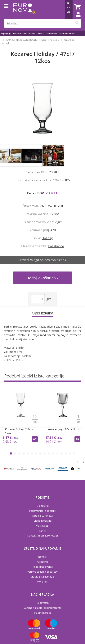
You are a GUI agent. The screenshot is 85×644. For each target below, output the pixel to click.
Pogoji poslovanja (43, 567)
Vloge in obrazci (43, 521)
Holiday (47, 238)
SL (68, 3)
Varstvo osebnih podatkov (42, 572)
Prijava (76, 18)
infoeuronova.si (48, 536)
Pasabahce (56, 246)
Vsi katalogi (43, 526)
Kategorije (42, 562)
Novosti (43, 557)
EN (68, 12)
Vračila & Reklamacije (42, 577)
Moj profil (42, 582)
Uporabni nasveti (67, 33)
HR (68, 8)
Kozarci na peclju (50, 40)
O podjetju (6, 33)
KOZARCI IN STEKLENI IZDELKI (21, 40)
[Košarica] (77, 7)
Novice (41, 33)
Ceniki (42, 531)
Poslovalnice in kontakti (24, 33)
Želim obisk (52, 33)
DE (68, 16)
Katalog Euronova (42, 516)
